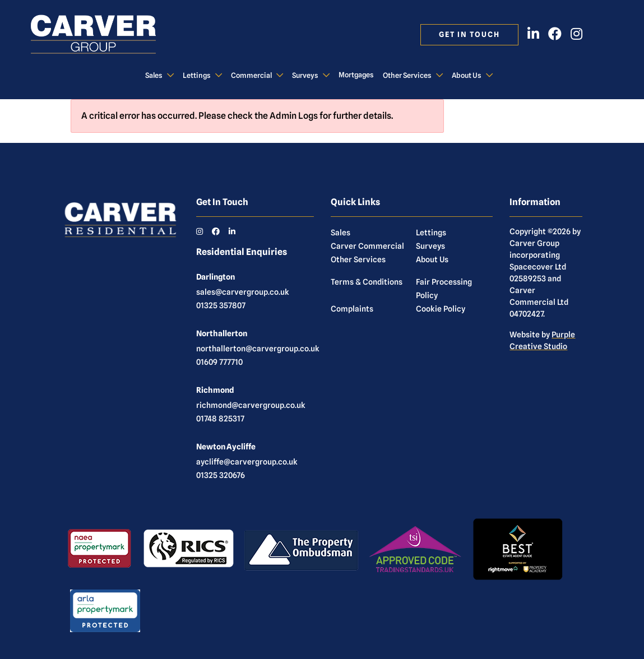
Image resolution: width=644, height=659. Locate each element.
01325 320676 (221, 475)
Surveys (305, 75)
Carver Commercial (367, 246)
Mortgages (356, 75)
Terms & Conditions (367, 282)
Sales (154, 75)
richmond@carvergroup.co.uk (251, 405)
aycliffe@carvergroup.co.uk (247, 462)
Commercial (251, 75)
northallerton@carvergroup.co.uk (258, 349)
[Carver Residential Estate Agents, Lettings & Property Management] (105, 35)
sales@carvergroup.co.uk (243, 292)
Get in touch (469, 34)
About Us (467, 75)
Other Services (407, 75)
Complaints (352, 309)
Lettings (197, 75)
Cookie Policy (441, 309)
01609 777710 (219, 362)
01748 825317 (220, 419)
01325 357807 (221, 305)
